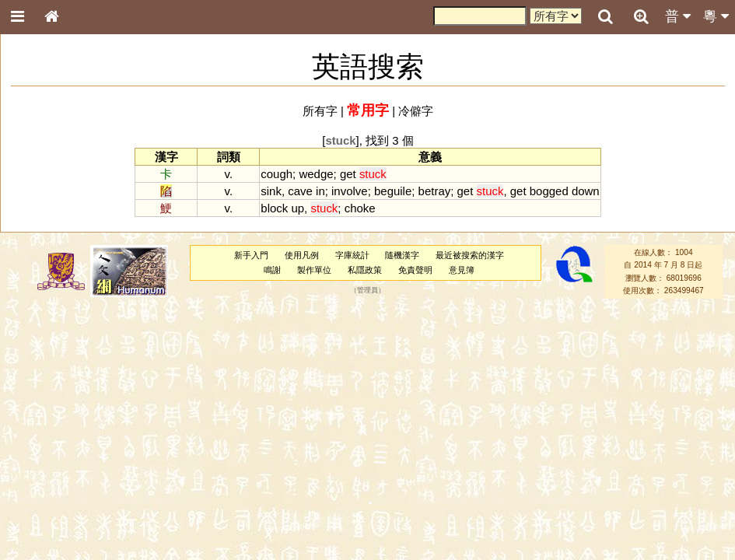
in (320, 191)
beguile (393, 191)
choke (360, 208)
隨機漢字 (402, 255)
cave (300, 191)
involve (350, 191)
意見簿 (462, 270)
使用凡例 (302, 255)
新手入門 (251, 255)
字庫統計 (352, 255)
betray (435, 191)
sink (271, 191)
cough (276, 174)
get (348, 174)
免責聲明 (415, 270)
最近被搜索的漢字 (470, 255)
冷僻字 (416, 111)
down (586, 191)
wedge (316, 174)
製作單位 (314, 270)
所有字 (320, 111)
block (274, 208)
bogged (549, 191)
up (297, 208)
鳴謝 (272, 270)
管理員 (367, 291)
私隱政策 (365, 270)
